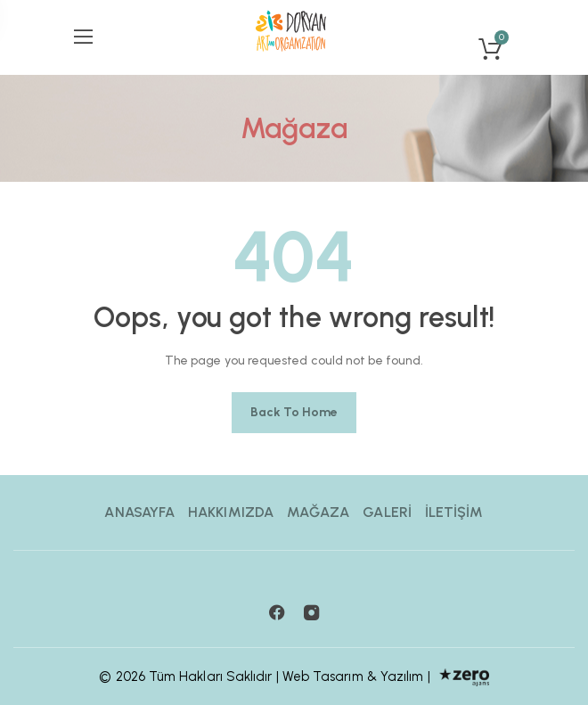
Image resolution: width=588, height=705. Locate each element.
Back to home (294, 412)
